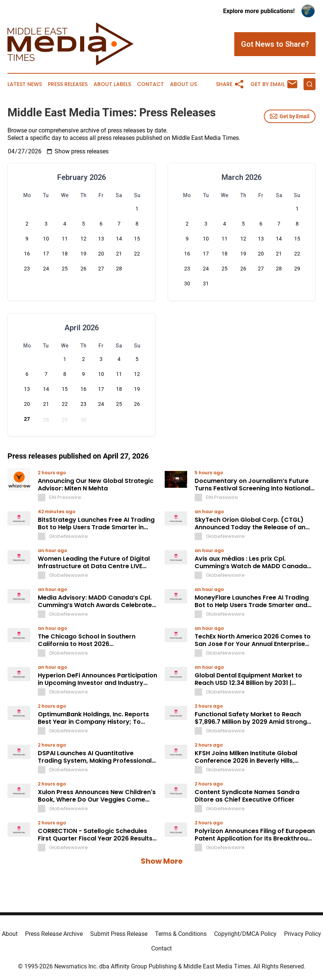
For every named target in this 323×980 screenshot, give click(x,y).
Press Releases (68, 84)
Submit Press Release (119, 934)
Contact (150, 84)
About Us (183, 84)
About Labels (112, 84)
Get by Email (290, 116)
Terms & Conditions (181, 934)
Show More (162, 861)
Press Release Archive (54, 934)
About (10, 934)
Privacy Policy (303, 934)
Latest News (25, 84)
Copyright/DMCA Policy (245, 934)
